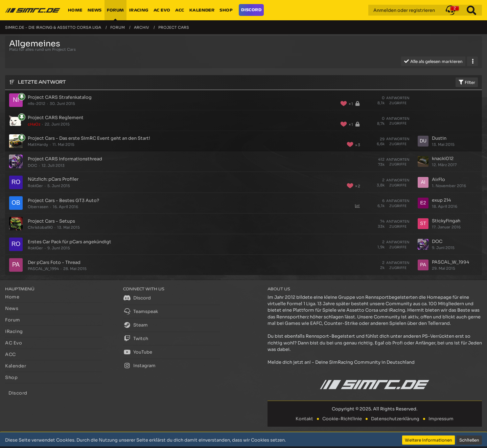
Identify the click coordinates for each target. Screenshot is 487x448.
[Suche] (471, 10)
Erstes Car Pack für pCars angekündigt (69, 242)
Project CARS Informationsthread (65, 159)
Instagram (139, 365)
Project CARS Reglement (56, 118)
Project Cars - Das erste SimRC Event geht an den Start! (89, 138)
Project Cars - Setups (51, 221)
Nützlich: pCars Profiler (53, 179)
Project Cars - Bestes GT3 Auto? (63, 200)
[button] (450, 10)
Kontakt (304, 419)
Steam (135, 325)
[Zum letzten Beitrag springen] (423, 141)
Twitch (136, 338)
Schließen (469, 440)
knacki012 (443, 159)
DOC (32, 165)
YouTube (138, 352)
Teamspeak (141, 311)
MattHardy (38, 144)
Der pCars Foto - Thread (54, 262)
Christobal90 (40, 227)
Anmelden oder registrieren (404, 10)
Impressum (441, 419)
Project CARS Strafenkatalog (60, 97)
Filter (467, 82)
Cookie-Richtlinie (342, 419)
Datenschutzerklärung (395, 419)
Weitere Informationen (428, 440)
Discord (137, 298)
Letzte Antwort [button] (42, 82)
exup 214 (441, 200)
